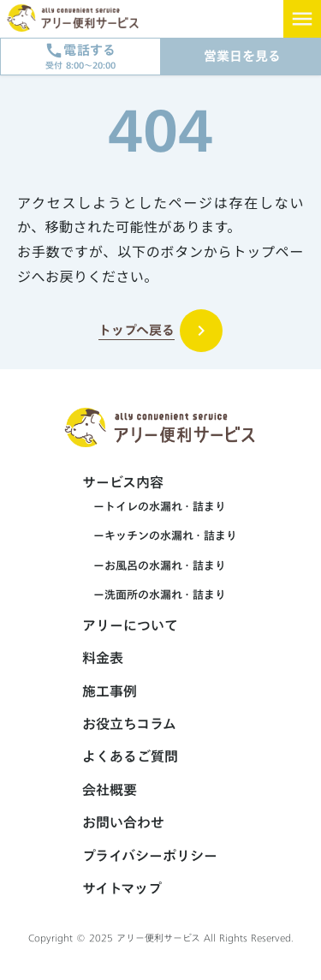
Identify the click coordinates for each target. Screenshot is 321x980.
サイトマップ (122, 888)
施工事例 (110, 691)
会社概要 (110, 790)
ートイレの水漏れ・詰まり (154, 506)
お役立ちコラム (129, 724)
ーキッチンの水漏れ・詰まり (160, 535)
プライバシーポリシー (150, 856)
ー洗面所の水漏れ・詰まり (154, 595)
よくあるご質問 (130, 756)
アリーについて (130, 625)
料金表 (103, 658)
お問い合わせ (123, 822)
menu (302, 19)
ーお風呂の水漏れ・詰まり (154, 565)
